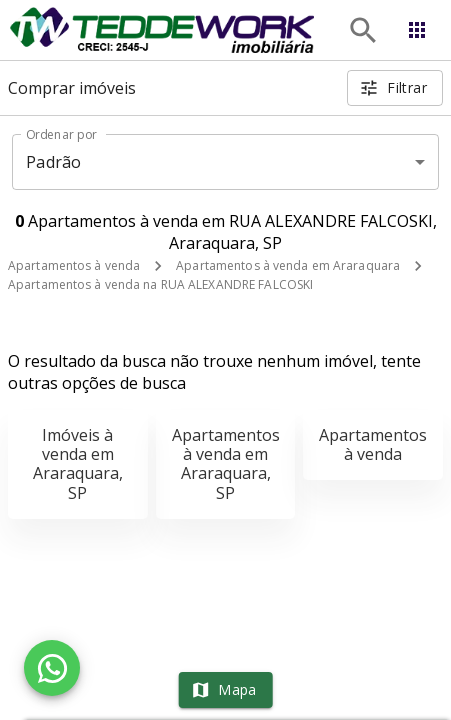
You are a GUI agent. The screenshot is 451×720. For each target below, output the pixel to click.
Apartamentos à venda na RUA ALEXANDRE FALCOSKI (160, 284)
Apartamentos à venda (74, 265)
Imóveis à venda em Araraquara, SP (78, 464)
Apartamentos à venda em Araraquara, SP (226, 464)
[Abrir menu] (417, 30)
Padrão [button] (53, 162)
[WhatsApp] (52, 668)
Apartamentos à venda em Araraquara (288, 265)
